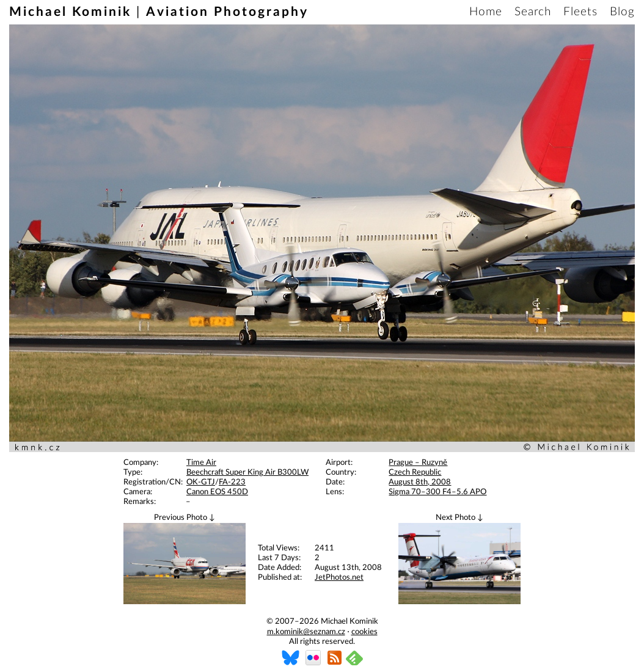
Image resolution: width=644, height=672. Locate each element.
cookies (364, 632)
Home (486, 12)
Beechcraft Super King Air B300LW (247, 473)
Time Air (201, 463)
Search (533, 12)
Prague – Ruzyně (418, 463)
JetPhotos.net (339, 578)
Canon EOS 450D (217, 492)
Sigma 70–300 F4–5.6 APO (437, 492)
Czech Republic (415, 473)
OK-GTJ (201, 482)
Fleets (580, 12)
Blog (622, 12)
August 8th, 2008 (420, 482)
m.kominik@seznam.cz (306, 632)
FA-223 (232, 482)
